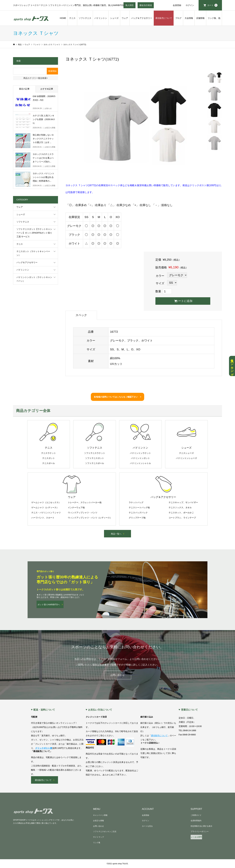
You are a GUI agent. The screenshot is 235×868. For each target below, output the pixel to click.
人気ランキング (232, 366)
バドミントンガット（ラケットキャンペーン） (34, 279)
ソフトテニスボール (95, 463)
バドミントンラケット (140, 453)
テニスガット (49, 458)
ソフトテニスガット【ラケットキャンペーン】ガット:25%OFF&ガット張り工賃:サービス (34, 233)
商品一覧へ (116, 534)
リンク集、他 (214, 18)
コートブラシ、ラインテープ (182, 518)
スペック (81, 315)
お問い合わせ (117, 675)
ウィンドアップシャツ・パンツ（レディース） (90, 518)
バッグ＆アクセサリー (142, 18)
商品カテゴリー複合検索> (36, 78)
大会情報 (189, 18)
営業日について (189, 710)
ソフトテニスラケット (95, 453)
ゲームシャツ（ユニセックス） (46, 502)
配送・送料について (44, 710)
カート (212, 5)
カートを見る (147, 826)
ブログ (178, 18)
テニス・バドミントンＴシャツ (46, 513)
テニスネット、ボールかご (181, 513)
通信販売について (164, 18)
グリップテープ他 (137, 518)
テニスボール (49, 463)
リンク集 (97, 843)
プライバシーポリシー (200, 832)
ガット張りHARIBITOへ (49, 605)
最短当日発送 (146, 6)
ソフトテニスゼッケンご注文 (105, 832)
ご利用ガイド (196, 815)
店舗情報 (200, 18)
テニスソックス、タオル (180, 507)
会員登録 (177, 5)
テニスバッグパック (138, 513)
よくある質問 (196, 837)
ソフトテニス (85, 18)
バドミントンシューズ (186, 458)
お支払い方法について (100, 710)
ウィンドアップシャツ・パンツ (83, 513)
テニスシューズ (186, 453)
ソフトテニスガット (95, 458)
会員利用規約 (196, 821)
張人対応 (129, 6)
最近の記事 (24, 89)
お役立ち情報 (98, 821)
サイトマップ (98, 837)
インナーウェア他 (76, 507)
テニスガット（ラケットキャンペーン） (33, 253)
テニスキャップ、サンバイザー (183, 502)
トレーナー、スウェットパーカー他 (85, 502)
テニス (72, 18)
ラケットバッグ (136, 502)
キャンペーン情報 (100, 815)
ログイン (190, 5)
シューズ (114, 18)
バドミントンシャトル (140, 463)
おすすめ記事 (47, 89)
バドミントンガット (140, 458)
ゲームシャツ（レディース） (45, 507)
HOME (63, 18)
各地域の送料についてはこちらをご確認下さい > (117, 397)
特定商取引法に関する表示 (201, 826)
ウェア (125, 18)
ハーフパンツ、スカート (43, 518)
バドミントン (101, 18)
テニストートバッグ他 (139, 507)
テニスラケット (49, 453)
